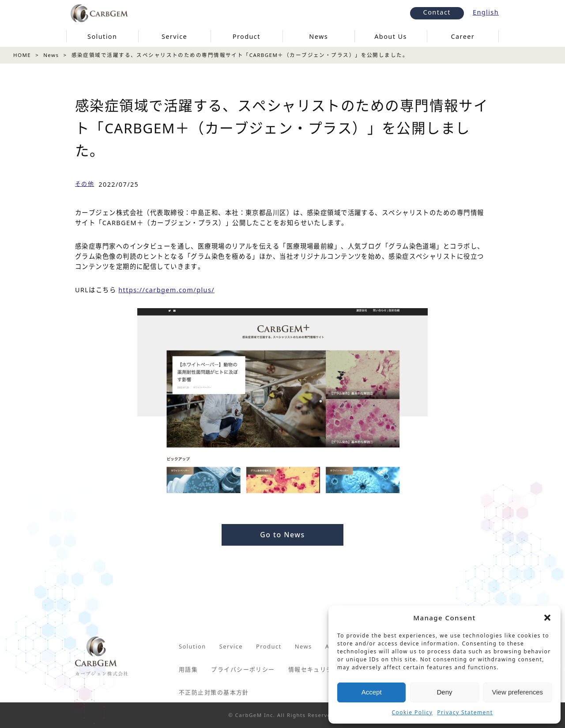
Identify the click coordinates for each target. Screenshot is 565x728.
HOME (22, 55)
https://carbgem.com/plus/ (166, 290)
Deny (444, 692)
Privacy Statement (465, 712)
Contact (437, 12)
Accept (372, 692)
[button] (547, 618)
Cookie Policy (412, 712)
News (51, 55)
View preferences (518, 692)
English (486, 12)
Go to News (282, 535)
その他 (85, 184)
